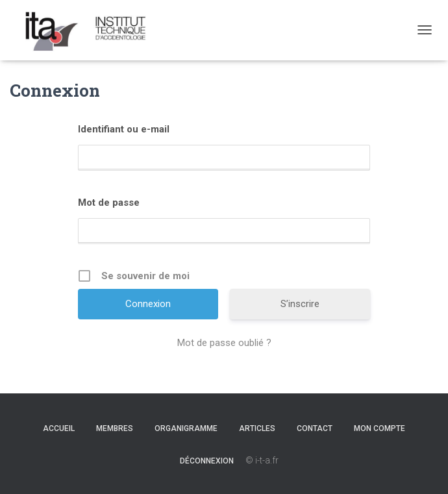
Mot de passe (109, 203)
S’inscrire (300, 304)
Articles (257, 428)
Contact (315, 428)
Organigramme (186, 428)
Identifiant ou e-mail (124, 129)
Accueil (59, 428)
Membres (115, 428)
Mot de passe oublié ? (224, 343)
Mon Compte (380, 428)
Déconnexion (207, 461)
